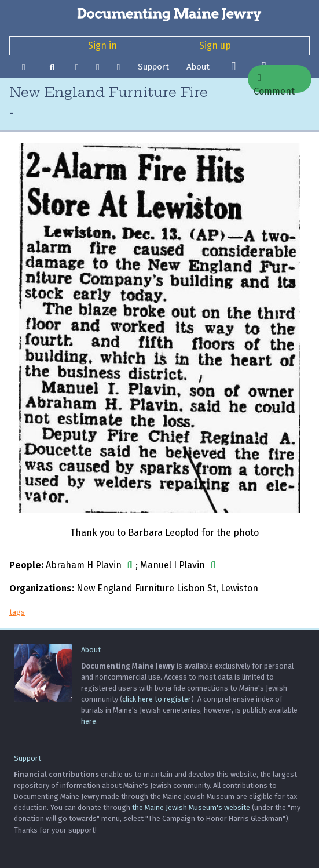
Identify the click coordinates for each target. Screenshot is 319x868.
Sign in (102, 46)
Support (153, 67)
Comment (274, 83)
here (89, 721)
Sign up (215, 46)
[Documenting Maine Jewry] (159, 14)
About (198, 67)
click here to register (157, 699)
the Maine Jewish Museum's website (191, 807)
